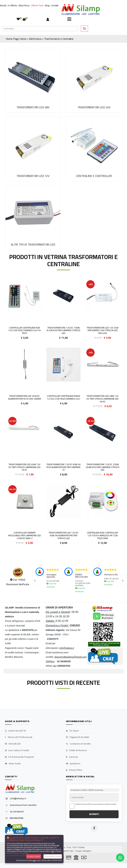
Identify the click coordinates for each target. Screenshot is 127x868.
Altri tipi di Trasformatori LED (33, 245)
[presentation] (35, 580)
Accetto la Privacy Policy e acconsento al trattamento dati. (96, 804)
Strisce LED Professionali (19, 737)
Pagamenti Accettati (77, 737)
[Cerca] (40, 29)
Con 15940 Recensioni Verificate (18, 582)
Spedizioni (73, 764)
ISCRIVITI (94, 814)
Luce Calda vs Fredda (17, 750)
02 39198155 (14, 812)
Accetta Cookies (34, 856)
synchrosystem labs (65, 851)
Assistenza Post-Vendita (21, 805)
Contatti (55, 5)
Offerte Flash (37, 5)
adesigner (87, 851)
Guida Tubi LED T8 (15, 731)
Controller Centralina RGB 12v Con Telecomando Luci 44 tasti (25, 330)
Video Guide (13, 764)
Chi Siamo (72, 731)
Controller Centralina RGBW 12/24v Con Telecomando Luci (63, 397)
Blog (47, 5)
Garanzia (72, 757)
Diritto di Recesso (76, 750)
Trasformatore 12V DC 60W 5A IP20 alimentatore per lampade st (63, 467)
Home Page (12, 39)
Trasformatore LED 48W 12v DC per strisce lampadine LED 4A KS (103, 399)
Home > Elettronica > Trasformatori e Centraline (47, 39)
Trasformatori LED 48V (33, 107)
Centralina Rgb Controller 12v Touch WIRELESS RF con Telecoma (103, 535)
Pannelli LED (13, 744)
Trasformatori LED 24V (94, 107)
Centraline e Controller (94, 176)
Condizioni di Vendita (78, 744)
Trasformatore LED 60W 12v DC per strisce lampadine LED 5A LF (25, 467)
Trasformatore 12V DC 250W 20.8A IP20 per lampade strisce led (103, 467)
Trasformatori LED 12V (33, 176)
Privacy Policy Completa (17, 853)
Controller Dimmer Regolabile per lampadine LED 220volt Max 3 (25, 535)
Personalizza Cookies (53, 856)
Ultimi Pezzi (24, 5)
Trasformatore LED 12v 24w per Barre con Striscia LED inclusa (103, 330)
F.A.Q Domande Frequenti (19, 757)
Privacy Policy (74, 770)
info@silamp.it (16, 799)
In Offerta (12, 5)
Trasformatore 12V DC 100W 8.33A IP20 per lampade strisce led (63, 330)
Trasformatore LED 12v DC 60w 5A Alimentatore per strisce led (64, 535)
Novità (3, 5)
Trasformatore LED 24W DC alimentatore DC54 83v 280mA (25, 397)
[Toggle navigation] (69, 19)
